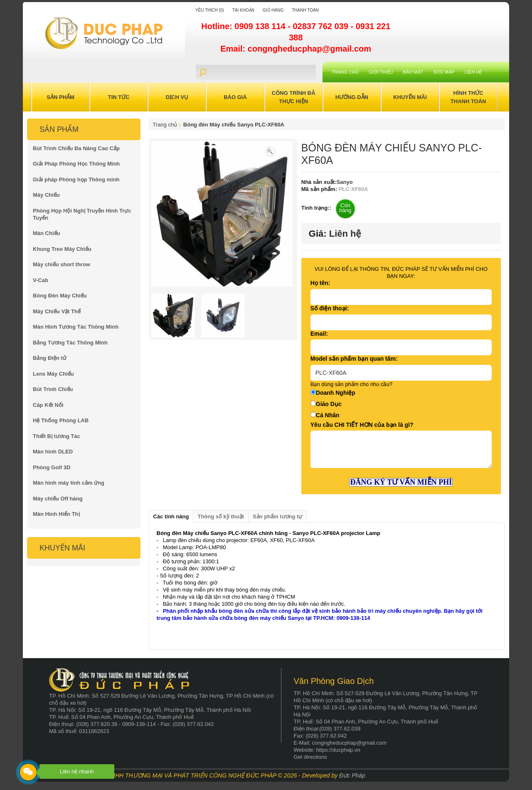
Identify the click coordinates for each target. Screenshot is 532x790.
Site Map (444, 72)
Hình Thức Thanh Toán (468, 97)
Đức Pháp (352, 775)
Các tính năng (171, 516)
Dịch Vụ (177, 97)
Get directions (310, 757)
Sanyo (345, 182)
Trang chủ (345, 72)
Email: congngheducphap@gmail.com (296, 49)
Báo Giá (235, 97)
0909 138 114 (261, 26)
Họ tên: (320, 283)
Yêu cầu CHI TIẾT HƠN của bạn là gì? (362, 425)
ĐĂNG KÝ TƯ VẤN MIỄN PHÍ (401, 482)
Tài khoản (243, 10)
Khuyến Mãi (410, 97)
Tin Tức (119, 97)
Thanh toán (305, 10)
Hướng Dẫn (352, 97)
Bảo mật (413, 72)
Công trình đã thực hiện (294, 97)
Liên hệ (473, 72)
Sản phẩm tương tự (277, 516)
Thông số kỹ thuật (221, 516)
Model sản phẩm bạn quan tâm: (354, 359)
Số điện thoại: (330, 308)
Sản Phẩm (60, 97)
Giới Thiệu (381, 72)
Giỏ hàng (273, 10)
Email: (319, 334)
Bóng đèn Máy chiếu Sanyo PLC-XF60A (234, 125)
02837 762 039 (321, 26)
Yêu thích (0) (210, 10)
